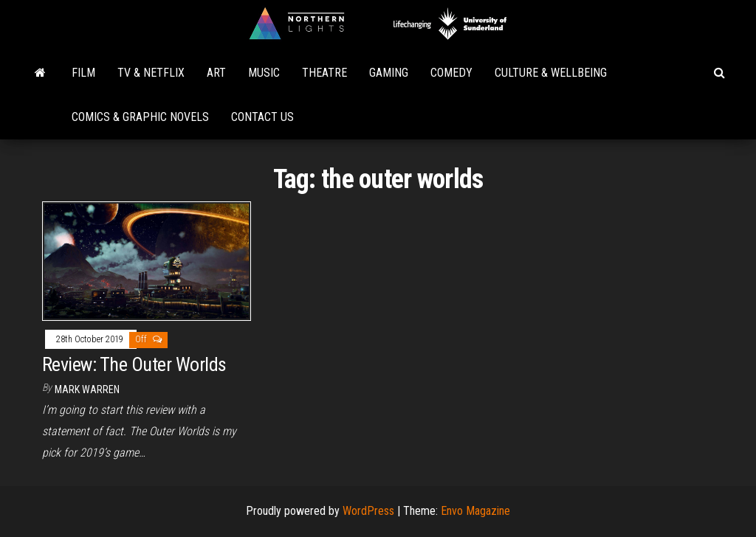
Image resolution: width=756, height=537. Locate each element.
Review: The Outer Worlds (134, 364)
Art (216, 73)
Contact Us (262, 117)
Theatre (324, 73)
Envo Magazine (475, 511)
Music (264, 73)
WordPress (368, 511)
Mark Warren (87, 389)
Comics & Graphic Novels (140, 117)
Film (83, 73)
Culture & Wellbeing (551, 73)
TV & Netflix (151, 73)
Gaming (389, 73)
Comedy (451, 73)
